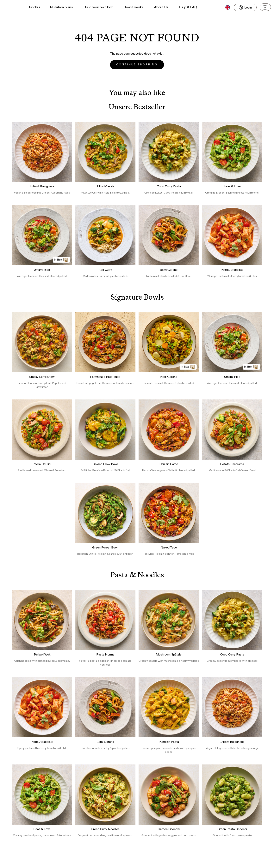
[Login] (245, 7)
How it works (133, 7)
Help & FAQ (188, 7)
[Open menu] (265, 7)
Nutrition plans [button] (61, 7)
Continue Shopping (137, 65)
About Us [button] (161, 7)
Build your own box (98, 7)
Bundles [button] (34, 7)
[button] (10, 7)
